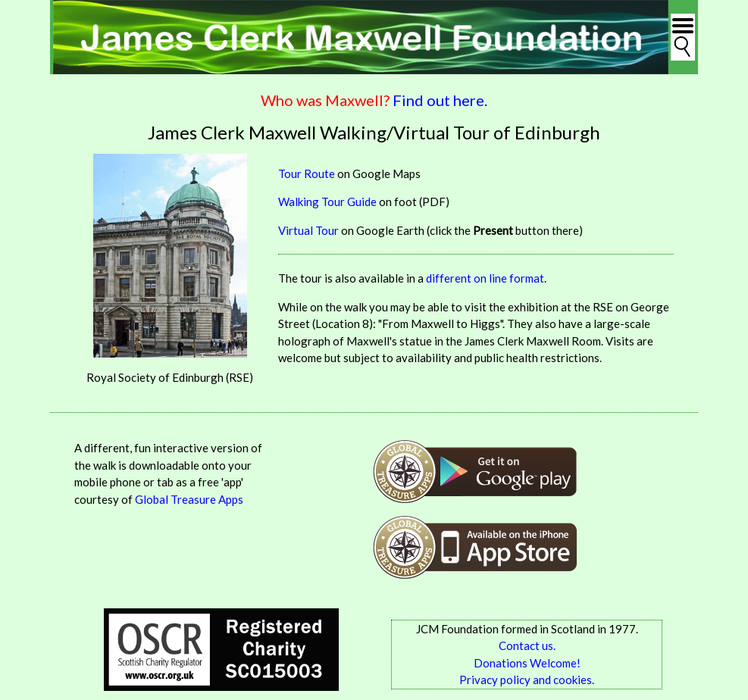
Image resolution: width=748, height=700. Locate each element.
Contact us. (527, 645)
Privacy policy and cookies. (527, 680)
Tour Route (307, 173)
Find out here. (440, 100)
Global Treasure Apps (189, 499)
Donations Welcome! (527, 663)
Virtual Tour (308, 230)
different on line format (485, 278)
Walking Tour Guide (327, 202)
